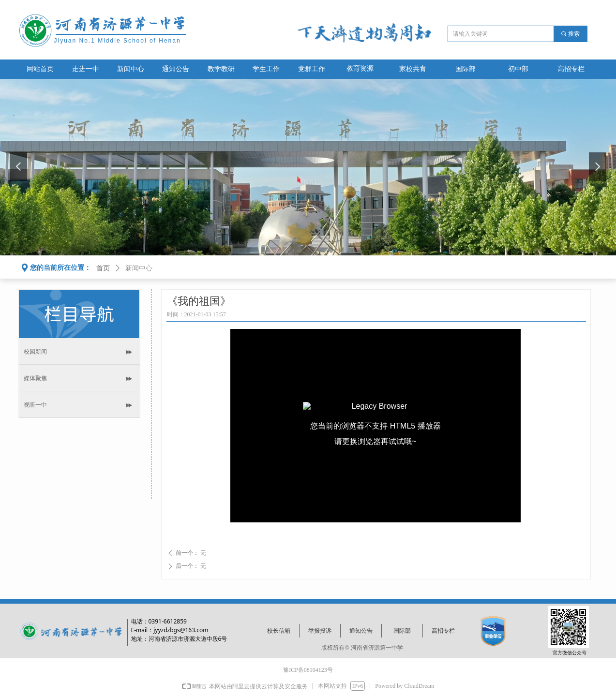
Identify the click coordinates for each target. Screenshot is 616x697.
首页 (103, 268)
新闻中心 (139, 268)
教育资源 (360, 68)
